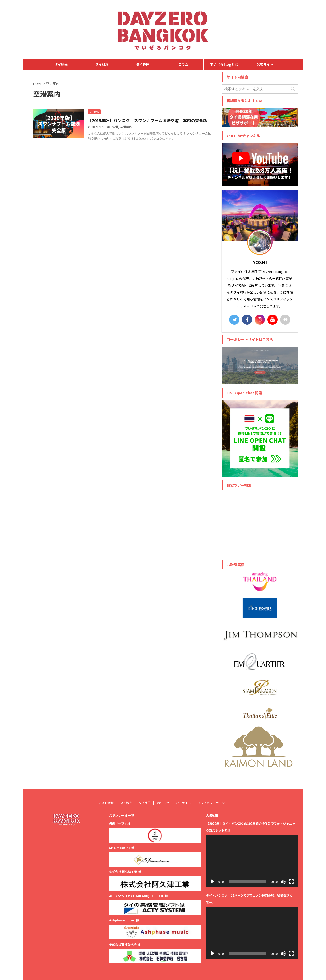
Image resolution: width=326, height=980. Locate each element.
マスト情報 (106, 803)
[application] (252, 861)
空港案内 (126, 127)
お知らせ (163, 803)
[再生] (213, 882)
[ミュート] (283, 882)
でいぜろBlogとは (224, 64)
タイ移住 (143, 64)
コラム (183, 64)
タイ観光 (61, 64)
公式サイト (265, 64)
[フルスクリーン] (291, 882)
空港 (115, 127)
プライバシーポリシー (213, 803)
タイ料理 (102, 64)
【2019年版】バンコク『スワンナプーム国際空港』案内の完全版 (148, 120)
